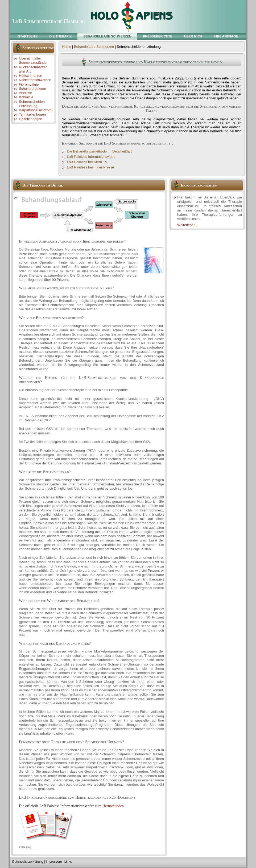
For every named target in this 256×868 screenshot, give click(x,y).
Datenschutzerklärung (28, 862)
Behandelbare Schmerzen (94, 47)
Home (67, 47)
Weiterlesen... (188, 225)
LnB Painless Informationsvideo (91, 157)
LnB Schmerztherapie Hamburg (49, 21)
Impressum (54, 862)
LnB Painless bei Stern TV (87, 162)
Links (68, 862)
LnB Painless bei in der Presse (91, 167)
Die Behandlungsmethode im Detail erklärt (100, 151)
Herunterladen (113, 806)
